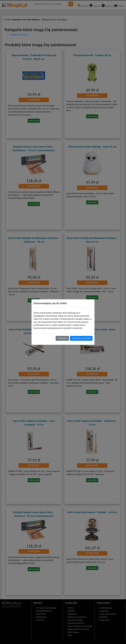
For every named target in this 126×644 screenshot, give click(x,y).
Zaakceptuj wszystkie (81, 338)
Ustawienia (62, 338)
